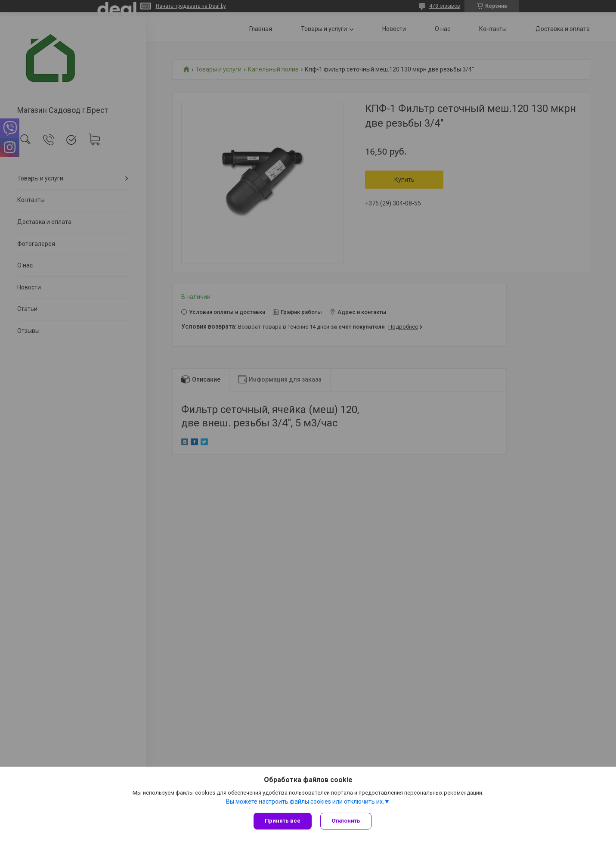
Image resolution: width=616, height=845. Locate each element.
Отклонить (346, 821)
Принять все (283, 821)
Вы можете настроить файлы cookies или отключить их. (305, 802)
